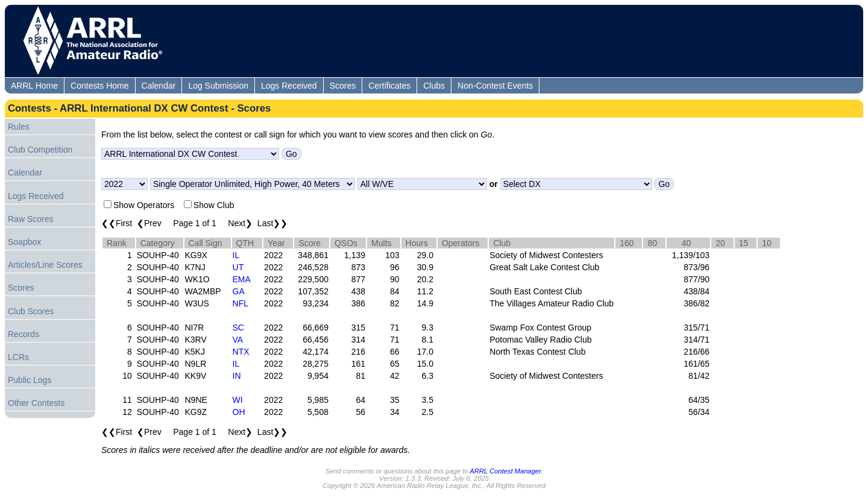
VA (238, 340)
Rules (19, 127)
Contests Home (99, 86)
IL (236, 255)
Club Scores (31, 311)
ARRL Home (34, 86)
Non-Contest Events (495, 86)
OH (239, 412)
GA (239, 291)
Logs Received (289, 86)
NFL (241, 303)
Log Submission (218, 86)
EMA (242, 279)
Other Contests (36, 403)
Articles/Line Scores (45, 265)
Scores (343, 86)
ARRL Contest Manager (505, 471)
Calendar (159, 86)
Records (24, 334)
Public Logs (30, 380)
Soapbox (24, 242)
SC (238, 328)
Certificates (389, 86)
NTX (241, 352)
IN (237, 376)
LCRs (18, 357)
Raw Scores (30, 219)
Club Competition (40, 150)
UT (238, 267)
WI (238, 400)
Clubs (434, 86)
